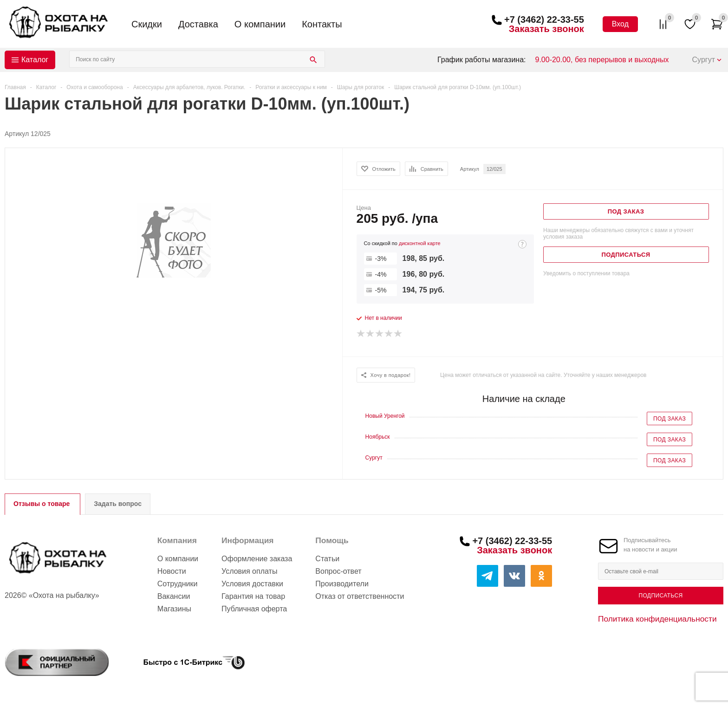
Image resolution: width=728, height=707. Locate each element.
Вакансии (174, 596)
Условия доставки (252, 584)
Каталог (35, 60)
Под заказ (669, 419)
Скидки (147, 24)
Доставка (198, 24)
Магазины (174, 609)
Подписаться (660, 596)
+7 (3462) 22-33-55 (544, 19)
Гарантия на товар (253, 596)
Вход (620, 24)
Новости (172, 571)
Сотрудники (178, 584)
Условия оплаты (249, 571)
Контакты (322, 24)
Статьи (327, 559)
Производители (342, 584)
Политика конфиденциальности (657, 619)
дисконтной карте (420, 243)
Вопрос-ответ (338, 571)
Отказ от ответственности (360, 596)
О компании (260, 24)
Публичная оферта (254, 609)
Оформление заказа (257, 559)
